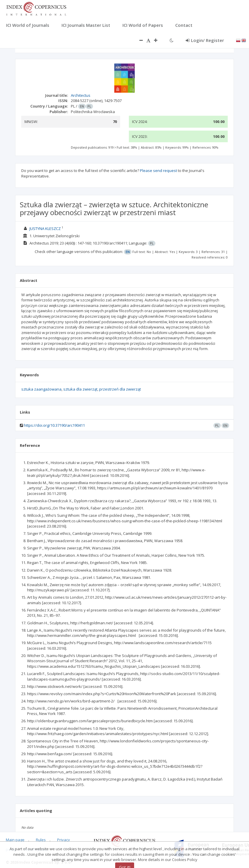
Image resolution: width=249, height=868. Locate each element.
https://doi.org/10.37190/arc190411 (54, 425)
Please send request (158, 171)
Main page (15, 840)
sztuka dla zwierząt (80, 389)
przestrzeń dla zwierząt (120, 389)
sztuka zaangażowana (41, 389)
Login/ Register (205, 40)
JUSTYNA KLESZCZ (45, 229)
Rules (41, 840)
